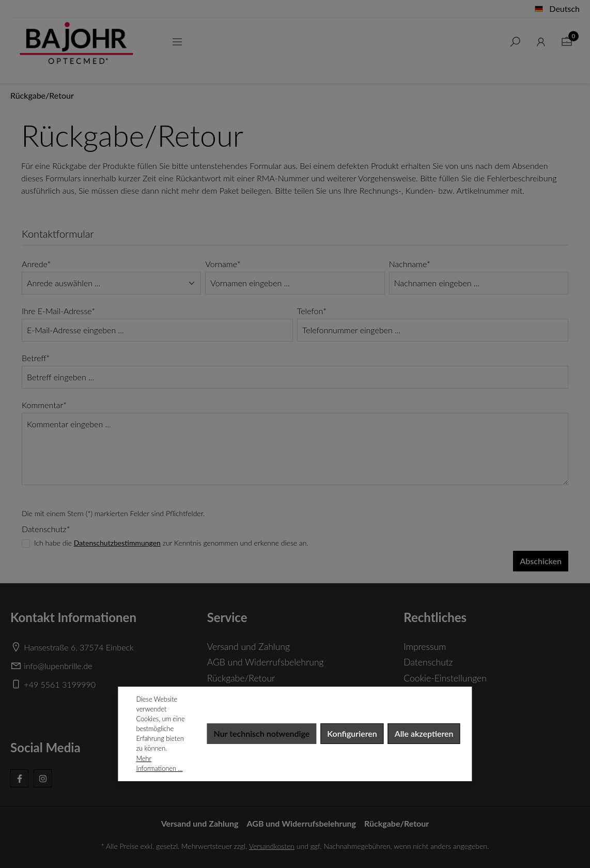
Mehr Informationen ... (159, 763)
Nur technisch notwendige (262, 733)
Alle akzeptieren (424, 733)
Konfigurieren (352, 733)
